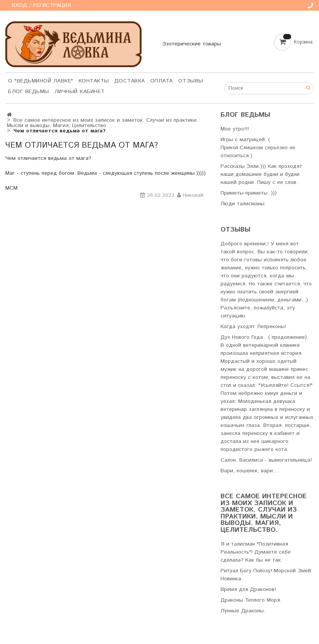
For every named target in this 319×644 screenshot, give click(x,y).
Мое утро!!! (235, 129)
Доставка (130, 81)
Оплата (162, 81)
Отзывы (191, 81)
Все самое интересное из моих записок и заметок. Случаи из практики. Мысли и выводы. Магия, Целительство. (103, 123)
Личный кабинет (80, 92)
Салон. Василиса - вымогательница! (266, 460)
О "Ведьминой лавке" (41, 81)
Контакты (94, 81)
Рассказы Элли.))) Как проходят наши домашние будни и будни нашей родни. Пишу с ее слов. (261, 174)
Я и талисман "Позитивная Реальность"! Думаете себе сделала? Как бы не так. (256, 552)
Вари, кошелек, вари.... (250, 471)
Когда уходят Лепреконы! (253, 327)
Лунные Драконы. (243, 611)
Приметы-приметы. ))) (249, 193)
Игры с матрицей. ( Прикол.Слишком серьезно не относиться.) (258, 148)
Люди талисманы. (243, 204)
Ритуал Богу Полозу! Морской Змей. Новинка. (267, 575)
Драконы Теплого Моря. (251, 600)
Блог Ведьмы (29, 92)
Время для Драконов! (248, 589)
